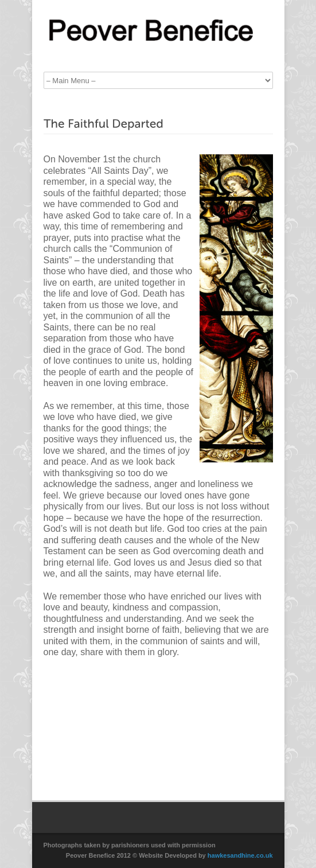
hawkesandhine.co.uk (240, 855)
